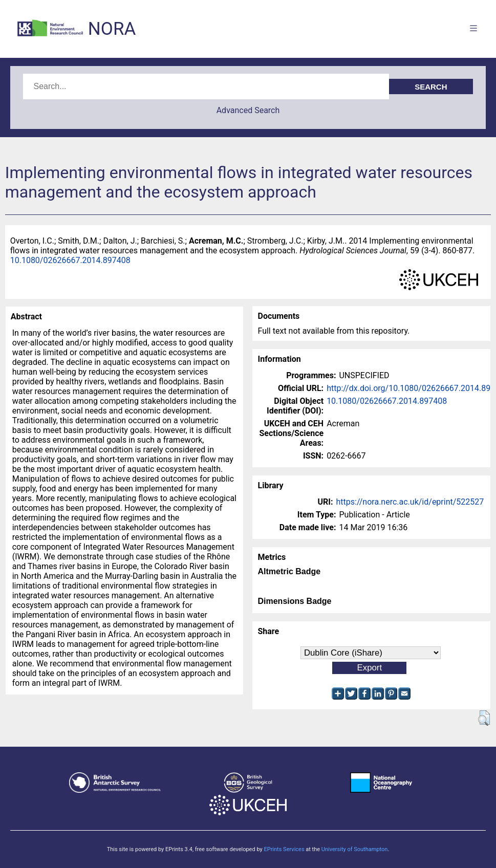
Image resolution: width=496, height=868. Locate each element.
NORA (112, 29)
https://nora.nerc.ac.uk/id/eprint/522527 (410, 502)
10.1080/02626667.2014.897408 (70, 260)
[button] (484, 718)
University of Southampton (355, 849)
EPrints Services (284, 849)
